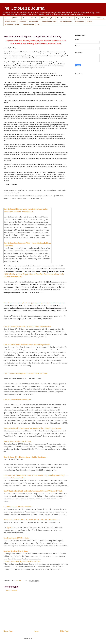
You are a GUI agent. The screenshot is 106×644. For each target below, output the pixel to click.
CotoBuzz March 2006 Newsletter (16, 538)
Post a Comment (12, 591)
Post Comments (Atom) (40, 638)
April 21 (10, 527)
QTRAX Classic (16, 18)
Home (7, 18)
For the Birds (23, 21)
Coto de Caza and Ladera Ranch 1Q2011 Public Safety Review (27, 326)
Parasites (26, 18)
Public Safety (100, 18)
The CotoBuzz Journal (24, 8)
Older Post (64, 631)
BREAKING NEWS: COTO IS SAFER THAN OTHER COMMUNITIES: (32, 520)
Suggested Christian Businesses (85, 18)
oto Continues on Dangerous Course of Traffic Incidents (26, 373)
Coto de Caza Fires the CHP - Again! (17, 399)
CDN (38, 25)
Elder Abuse (35, 18)
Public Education (34, 21)
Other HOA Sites (79, 21)
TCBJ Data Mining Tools (48, 18)
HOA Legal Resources (66, 21)
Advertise (90, 21)
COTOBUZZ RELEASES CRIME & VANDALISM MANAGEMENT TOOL (33, 491)
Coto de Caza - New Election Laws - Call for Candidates (25, 457)
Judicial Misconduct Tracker (49, 21)
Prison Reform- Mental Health (65, 18)
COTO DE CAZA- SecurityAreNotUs (18, 507)
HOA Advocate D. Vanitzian (12, 25)
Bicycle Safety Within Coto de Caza (17, 441)
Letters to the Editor (10, 21)
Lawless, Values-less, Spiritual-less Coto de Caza (22, 561)
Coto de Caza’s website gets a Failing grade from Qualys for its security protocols (34, 303)
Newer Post (8, 631)
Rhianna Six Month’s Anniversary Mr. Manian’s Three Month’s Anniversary (32, 428)
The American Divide (28, 25)
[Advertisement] (36, 610)
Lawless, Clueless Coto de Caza (16, 551)
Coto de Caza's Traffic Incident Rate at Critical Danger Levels (27, 345)
